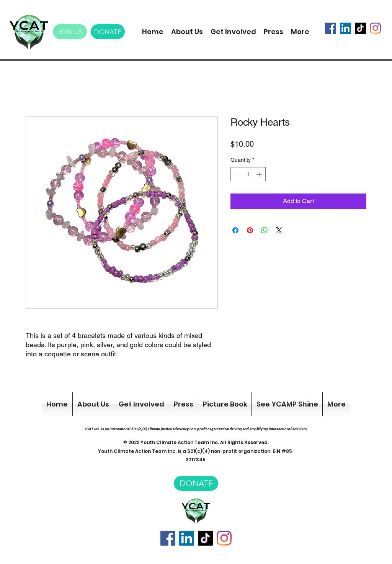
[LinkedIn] (345, 28)
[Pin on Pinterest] (250, 230)
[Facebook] (331, 28)
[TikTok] (360, 28)
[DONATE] (108, 32)
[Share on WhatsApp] (265, 230)
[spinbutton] (248, 174)
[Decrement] (236, 174)
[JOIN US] (70, 32)
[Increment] (260, 174)
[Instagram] (375, 28)
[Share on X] (279, 230)
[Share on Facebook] (235, 230)
